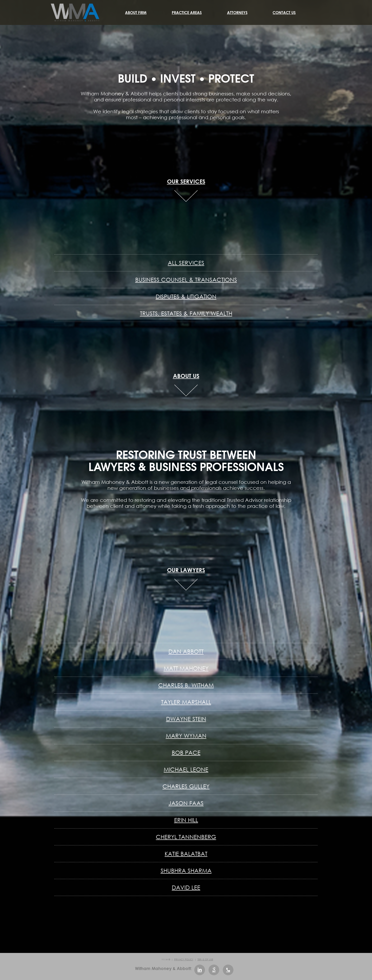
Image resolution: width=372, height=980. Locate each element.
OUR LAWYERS (186, 570)
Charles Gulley (186, 786)
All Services (186, 263)
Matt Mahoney (186, 668)
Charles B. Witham (186, 685)
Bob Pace (186, 752)
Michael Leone (186, 769)
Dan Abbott (186, 651)
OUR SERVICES (186, 181)
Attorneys (237, 13)
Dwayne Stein (186, 719)
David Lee (186, 887)
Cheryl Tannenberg (186, 837)
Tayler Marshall (186, 702)
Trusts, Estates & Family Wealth (186, 313)
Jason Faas (186, 803)
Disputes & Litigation (186, 296)
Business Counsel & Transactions (186, 280)
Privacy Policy (184, 959)
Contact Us (284, 13)
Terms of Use (205, 959)
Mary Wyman (186, 736)
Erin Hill (186, 820)
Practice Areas (187, 13)
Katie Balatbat (186, 854)
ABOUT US (186, 376)
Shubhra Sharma (186, 870)
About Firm (136, 13)
